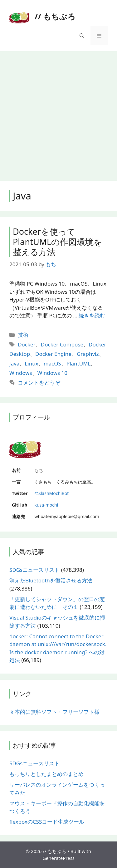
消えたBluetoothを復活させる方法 (51, 580)
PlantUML (79, 363)
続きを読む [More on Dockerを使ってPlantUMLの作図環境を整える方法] (92, 315)
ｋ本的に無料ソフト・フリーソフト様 (54, 712)
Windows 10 (52, 373)
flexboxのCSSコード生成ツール (47, 822)
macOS (52, 363)
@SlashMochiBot (51, 493)
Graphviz (88, 354)
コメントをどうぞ (39, 383)
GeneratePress (58, 858)
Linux (31, 363)
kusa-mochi (46, 505)
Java (14, 363)
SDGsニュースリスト (34, 570)
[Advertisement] (58, 113)
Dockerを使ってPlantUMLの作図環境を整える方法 (58, 242)
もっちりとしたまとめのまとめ (46, 774)
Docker (27, 344)
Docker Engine (53, 354)
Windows (21, 373)
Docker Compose (62, 344)
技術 (23, 335)
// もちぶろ (55, 16)
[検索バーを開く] (82, 36)
